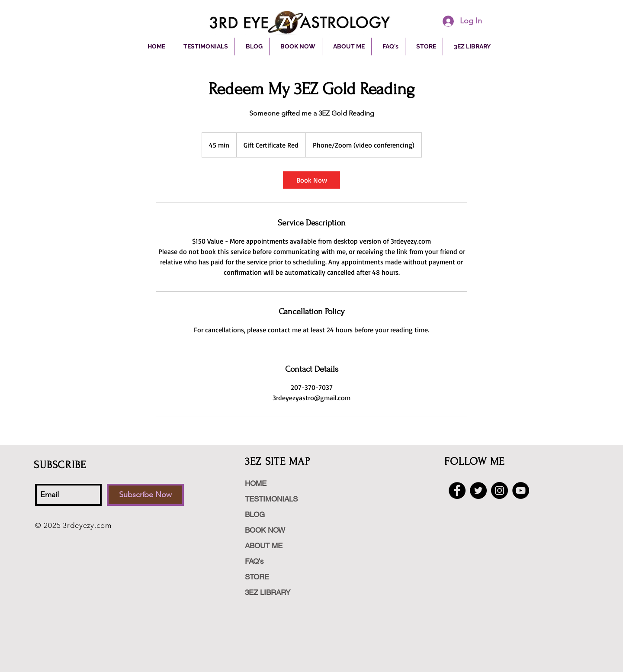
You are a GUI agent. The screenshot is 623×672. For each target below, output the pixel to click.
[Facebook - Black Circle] (457, 490)
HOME (256, 483)
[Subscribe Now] (145, 495)
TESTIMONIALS (271, 499)
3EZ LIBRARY (268, 592)
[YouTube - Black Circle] (521, 490)
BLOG (255, 514)
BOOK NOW (265, 530)
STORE (257, 577)
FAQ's (254, 561)
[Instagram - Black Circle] (499, 490)
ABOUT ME (264, 546)
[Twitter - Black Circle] (478, 490)
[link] (311, 180)
